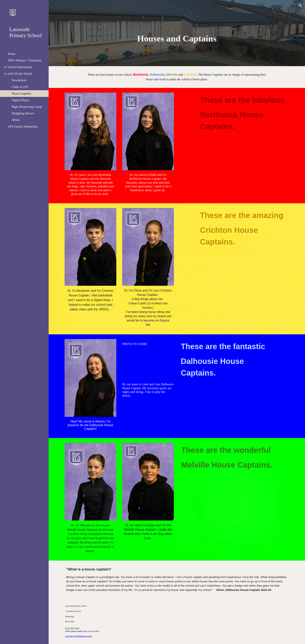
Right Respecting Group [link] (27, 107)
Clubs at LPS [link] (20, 87)
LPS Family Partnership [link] (23, 127)
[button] (300, 5)
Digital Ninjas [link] (20, 100)
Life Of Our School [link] (20, 74)
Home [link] (12, 54)
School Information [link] (20, 67)
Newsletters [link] (19, 80)
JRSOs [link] (16, 120)
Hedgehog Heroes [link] (23, 113)
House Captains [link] (21, 93)
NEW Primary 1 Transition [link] (25, 60)
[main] (177, 39)
